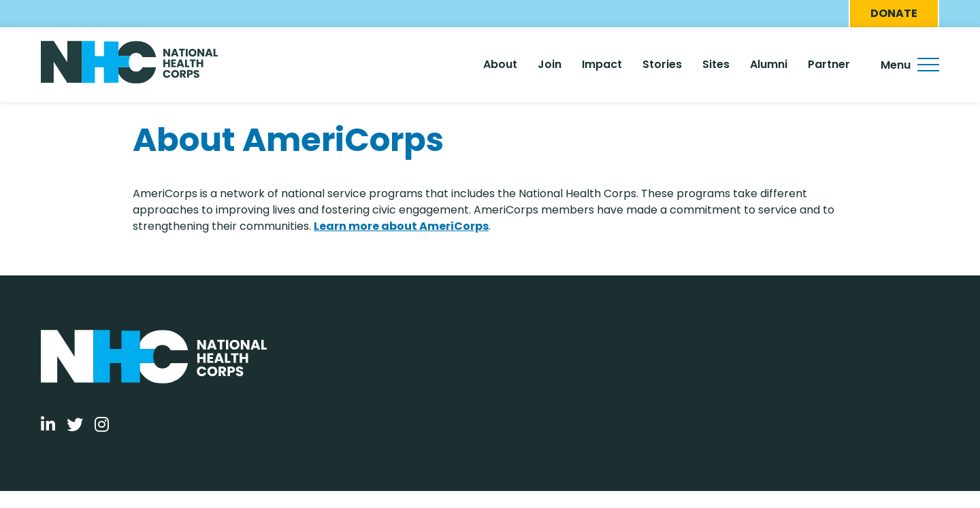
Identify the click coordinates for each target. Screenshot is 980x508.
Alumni (769, 64)
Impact (602, 64)
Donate (894, 13)
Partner (829, 64)
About (500, 64)
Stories (662, 64)
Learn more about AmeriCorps (401, 226)
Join (550, 64)
